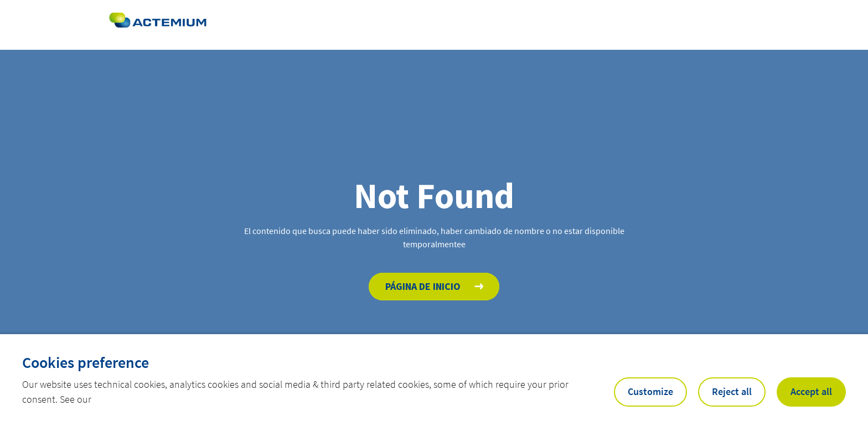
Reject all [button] (732, 391)
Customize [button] (650, 391)
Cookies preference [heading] (86, 362)
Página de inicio (423, 286)
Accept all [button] (811, 391)
